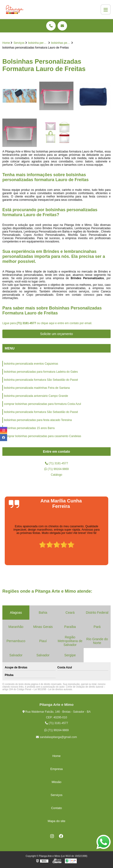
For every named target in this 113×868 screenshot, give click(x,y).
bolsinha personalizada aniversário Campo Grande (36, 396)
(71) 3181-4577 (27, 323)
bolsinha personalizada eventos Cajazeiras (31, 364)
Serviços (57, 795)
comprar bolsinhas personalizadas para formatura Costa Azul (43, 404)
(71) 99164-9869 (56, 469)
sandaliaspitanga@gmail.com (56, 737)
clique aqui (47, 323)
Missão (56, 782)
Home (56, 756)
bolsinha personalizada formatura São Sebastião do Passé (41, 380)
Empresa (56, 769)
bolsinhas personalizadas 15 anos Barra (29, 428)
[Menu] (106, 9)
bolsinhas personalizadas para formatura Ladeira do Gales (41, 372)
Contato (57, 808)
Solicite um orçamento (56, 334)
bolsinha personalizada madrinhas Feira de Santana (37, 388)
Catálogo (56, 475)
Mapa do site (56, 821)
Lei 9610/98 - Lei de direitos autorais (53, 689)
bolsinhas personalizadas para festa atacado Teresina (38, 420)
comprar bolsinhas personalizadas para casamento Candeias (43, 436)
